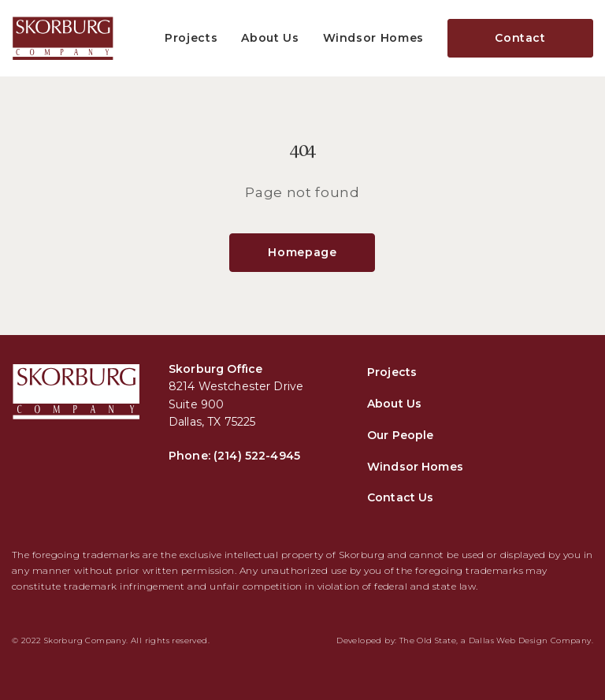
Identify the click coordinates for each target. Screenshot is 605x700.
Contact (520, 38)
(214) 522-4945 (257, 456)
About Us (270, 38)
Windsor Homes (373, 38)
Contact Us (400, 497)
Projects (191, 38)
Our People (400, 435)
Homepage (302, 252)
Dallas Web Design (508, 640)
